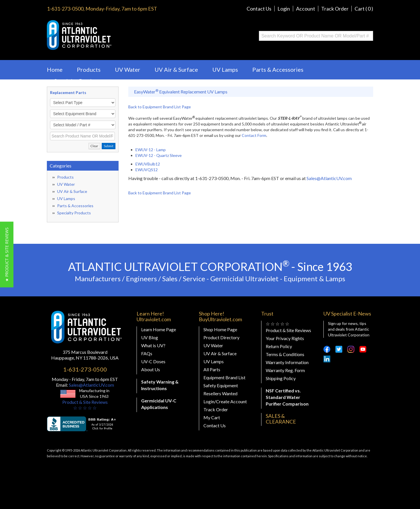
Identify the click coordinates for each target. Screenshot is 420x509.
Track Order (335, 9)
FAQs (147, 353)
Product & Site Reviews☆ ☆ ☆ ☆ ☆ (85, 405)
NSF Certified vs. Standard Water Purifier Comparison (287, 397)
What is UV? (153, 345)
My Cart (212, 417)
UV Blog (150, 337)
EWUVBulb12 (148, 164)
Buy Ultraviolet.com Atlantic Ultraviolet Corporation (102, 35)
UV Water (128, 69)
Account (306, 9)
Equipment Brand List (224, 377)
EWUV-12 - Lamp (151, 150)
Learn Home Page (159, 329)
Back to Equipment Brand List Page (160, 107)
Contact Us (259, 9)
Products (89, 69)
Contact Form (254, 135)
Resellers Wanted (220, 393)
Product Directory (221, 337)
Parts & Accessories (278, 69)
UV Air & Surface (176, 69)
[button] (7, 255)
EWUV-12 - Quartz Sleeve (159, 155)
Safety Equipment (221, 385)
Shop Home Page (220, 329)
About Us (151, 369)
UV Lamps (225, 69)
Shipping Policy (281, 378)
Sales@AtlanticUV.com (329, 178)
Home (55, 69)
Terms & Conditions (285, 354)
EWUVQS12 (147, 170)
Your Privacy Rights (285, 338)
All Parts (212, 369)
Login (284, 9)
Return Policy (279, 346)
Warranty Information (287, 362)
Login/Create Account (225, 401)
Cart (364, 9)
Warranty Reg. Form (285, 370)
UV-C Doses (153, 361)
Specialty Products (78, 81)
